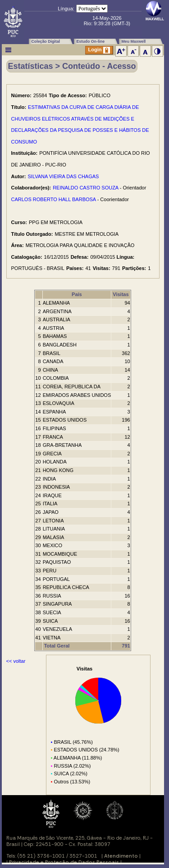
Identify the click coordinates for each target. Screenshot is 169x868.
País (77, 294)
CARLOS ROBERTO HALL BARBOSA (54, 199)
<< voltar (16, 661)
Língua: (66, 9)
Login (99, 50)
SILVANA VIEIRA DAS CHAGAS (64, 176)
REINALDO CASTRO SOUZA (85, 188)
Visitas (121, 294)
